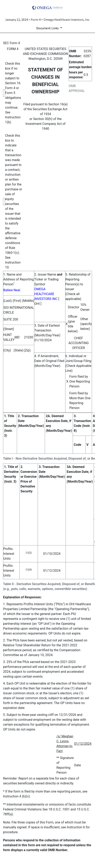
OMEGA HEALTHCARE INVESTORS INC (46, 294)
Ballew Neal (12, 290)
